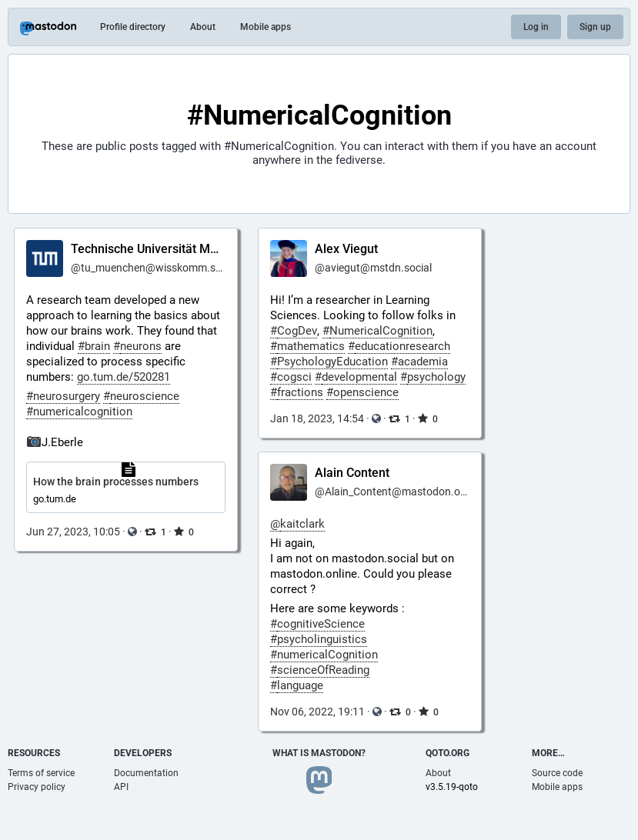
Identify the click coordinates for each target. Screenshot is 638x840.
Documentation (146, 773)
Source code (557, 773)
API (121, 787)
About (203, 27)
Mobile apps (266, 27)
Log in (536, 27)
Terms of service (41, 773)
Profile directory (133, 27)
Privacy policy (37, 787)
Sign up (595, 27)
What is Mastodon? (319, 753)
